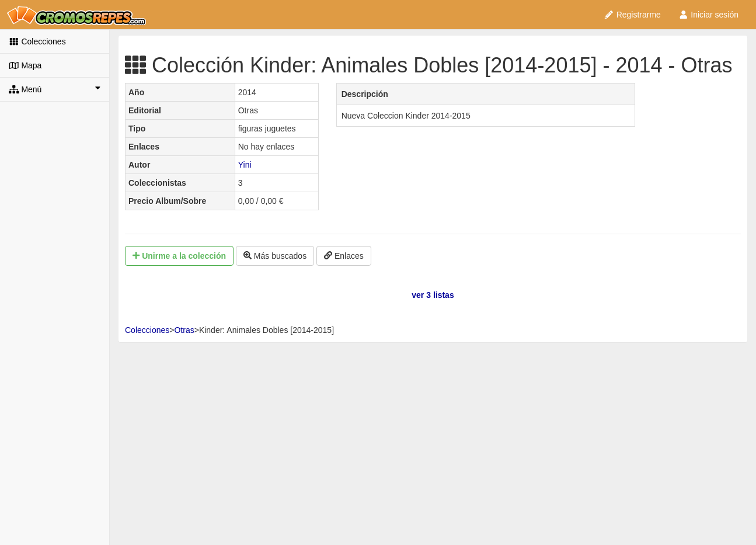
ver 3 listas (433, 295)
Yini (245, 165)
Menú (55, 89)
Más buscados (275, 256)
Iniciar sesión (708, 15)
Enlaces (344, 256)
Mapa (25, 65)
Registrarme (632, 15)
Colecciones (37, 41)
